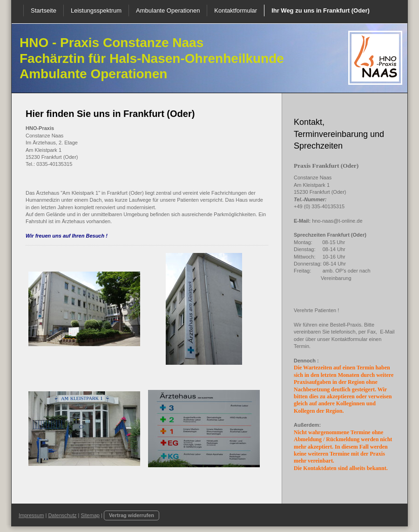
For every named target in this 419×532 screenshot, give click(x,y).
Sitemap (90, 515)
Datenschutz (62, 515)
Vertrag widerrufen (132, 515)
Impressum (31, 515)
